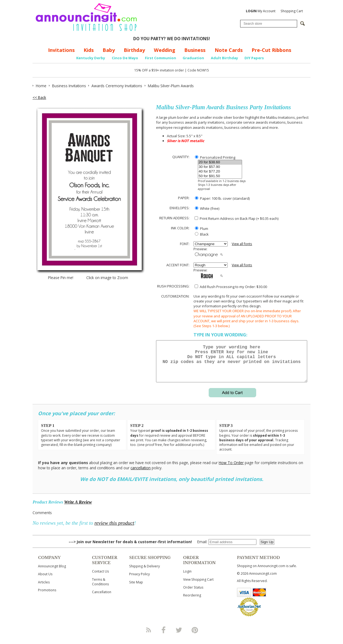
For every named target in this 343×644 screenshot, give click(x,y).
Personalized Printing (215, 157)
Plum (201, 229)
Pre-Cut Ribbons (271, 50)
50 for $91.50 (220, 176)
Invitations (61, 50)
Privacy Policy (139, 581)
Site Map (136, 589)
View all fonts (242, 244)
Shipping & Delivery (144, 573)
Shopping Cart (292, 11)
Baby (109, 50)
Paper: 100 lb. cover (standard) (222, 198)
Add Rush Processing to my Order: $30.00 (231, 287)
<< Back (39, 97)
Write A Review (78, 509)
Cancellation (102, 598)
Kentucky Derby (91, 58)
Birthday (134, 50)
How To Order (231, 469)
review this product (114, 529)
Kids (89, 50)
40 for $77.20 (220, 172)
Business (195, 50)
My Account (261, 11)
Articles (44, 589)
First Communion (161, 58)
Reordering (192, 602)
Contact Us (100, 578)
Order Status (193, 594)
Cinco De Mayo (125, 58)
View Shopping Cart (198, 586)
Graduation (193, 58)
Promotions (47, 597)
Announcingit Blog (52, 573)
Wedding (165, 50)
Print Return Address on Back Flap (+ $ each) (236, 218)
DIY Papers (254, 58)
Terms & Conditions (100, 588)
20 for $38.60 (220, 162)
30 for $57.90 (220, 167)
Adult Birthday (224, 58)
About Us (45, 581)
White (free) (207, 208)
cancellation (141, 474)
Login (187, 578)
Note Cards (229, 50)
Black (202, 234)
